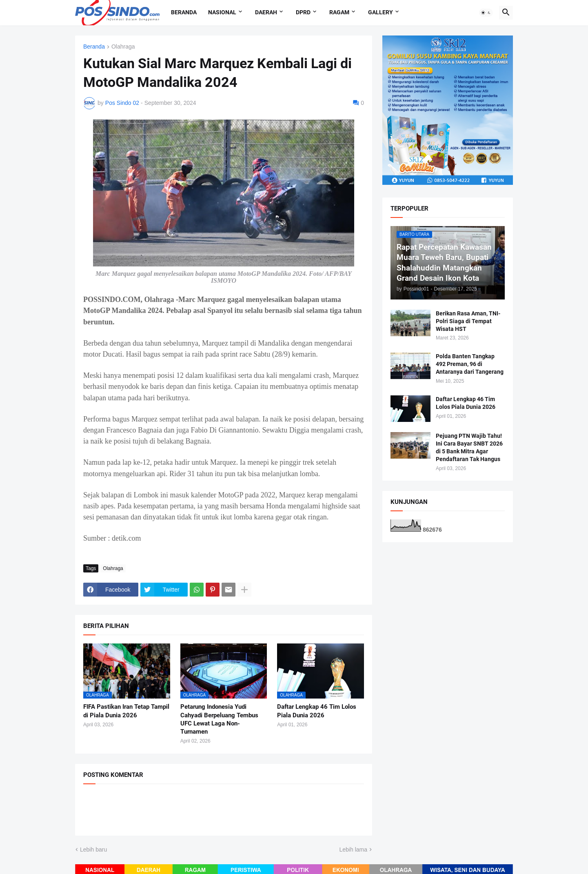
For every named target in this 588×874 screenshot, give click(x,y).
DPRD (303, 12)
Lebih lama (354, 850)
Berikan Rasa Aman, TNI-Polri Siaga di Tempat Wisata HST (468, 321)
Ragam (339, 12)
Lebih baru (93, 850)
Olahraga (123, 47)
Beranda (184, 12)
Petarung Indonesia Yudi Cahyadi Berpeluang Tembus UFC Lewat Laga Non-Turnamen (219, 719)
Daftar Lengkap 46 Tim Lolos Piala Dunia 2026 (317, 711)
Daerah (266, 12)
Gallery (381, 12)
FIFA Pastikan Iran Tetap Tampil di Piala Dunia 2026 (126, 711)
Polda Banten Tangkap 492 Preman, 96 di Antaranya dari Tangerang (470, 364)
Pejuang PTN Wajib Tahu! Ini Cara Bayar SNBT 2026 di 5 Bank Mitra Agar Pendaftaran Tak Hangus (469, 447)
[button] (486, 13)
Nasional (222, 12)
